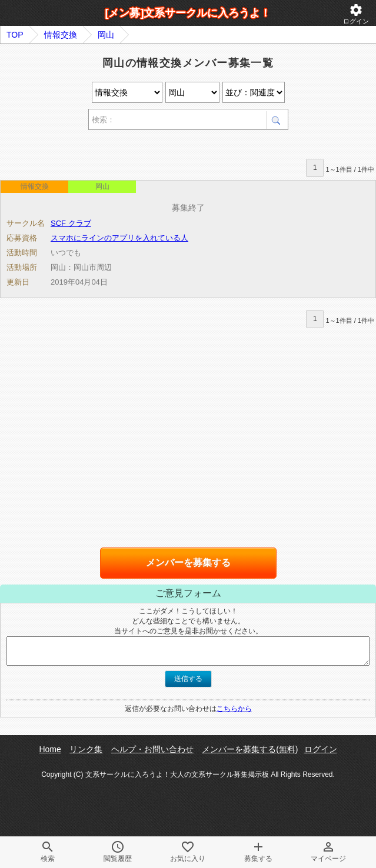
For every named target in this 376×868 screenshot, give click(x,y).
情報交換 (61, 35)
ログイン (356, 14)
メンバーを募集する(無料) (250, 749)
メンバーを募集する (188, 562)
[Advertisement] (138, 146)
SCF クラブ (71, 223)
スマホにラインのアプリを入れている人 (119, 238)
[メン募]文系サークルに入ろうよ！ (188, 13)
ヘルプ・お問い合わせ (152, 749)
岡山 (106, 35)
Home (50, 749)
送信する (188, 679)
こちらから (234, 709)
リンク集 (86, 749)
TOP (15, 35)
